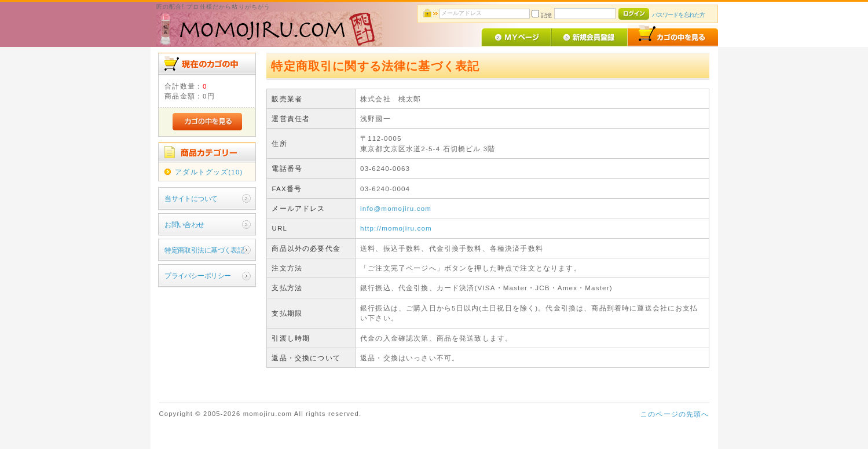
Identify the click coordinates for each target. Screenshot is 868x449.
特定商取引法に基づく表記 (204, 250)
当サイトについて (191, 198)
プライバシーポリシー (197, 275)
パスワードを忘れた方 (678, 15)
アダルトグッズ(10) (209, 172)
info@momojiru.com (396, 208)
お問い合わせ (184, 224)
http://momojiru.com (396, 228)
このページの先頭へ (675, 414)
